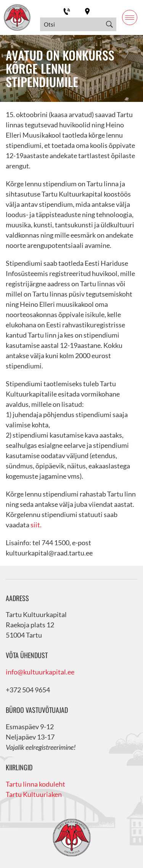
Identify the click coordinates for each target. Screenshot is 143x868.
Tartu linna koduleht (35, 784)
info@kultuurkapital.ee (40, 672)
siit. (36, 525)
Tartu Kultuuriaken (34, 794)
